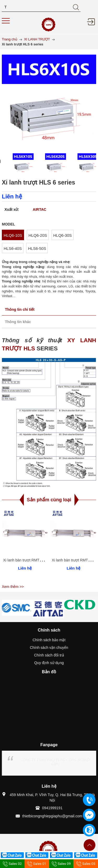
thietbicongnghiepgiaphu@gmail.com (52, 816)
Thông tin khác (18, 322)
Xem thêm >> (13, 587)
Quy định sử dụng (49, 663)
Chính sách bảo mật (49, 640)
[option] (17, 164)
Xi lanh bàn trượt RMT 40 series (29, 560)
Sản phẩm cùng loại (49, 500)
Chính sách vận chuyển (49, 648)
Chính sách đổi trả (49, 655)
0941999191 (52, 808)
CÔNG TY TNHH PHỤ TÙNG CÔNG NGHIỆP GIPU (56, 762)
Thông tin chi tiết (20, 309)
